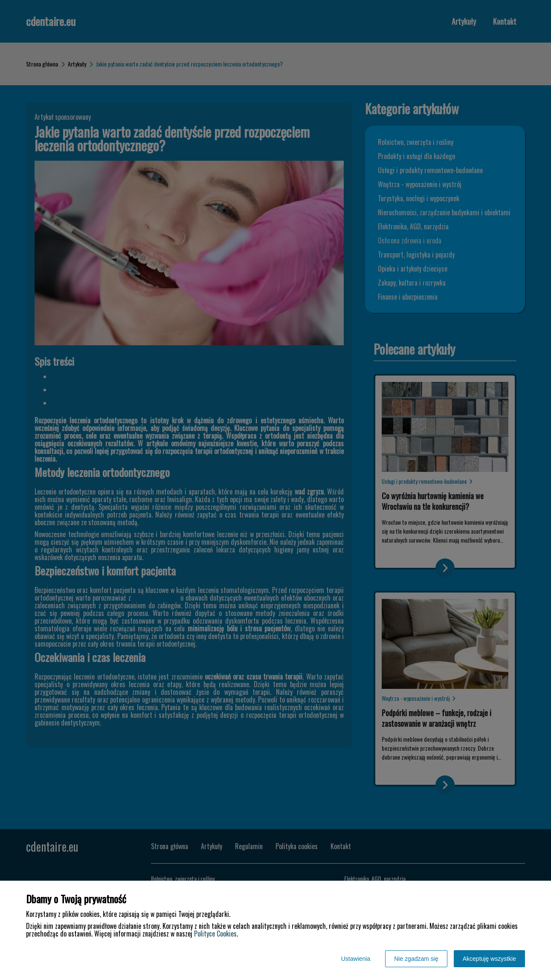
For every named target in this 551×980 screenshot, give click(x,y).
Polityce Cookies (215, 934)
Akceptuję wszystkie (489, 959)
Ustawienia (356, 959)
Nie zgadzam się (416, 959)
